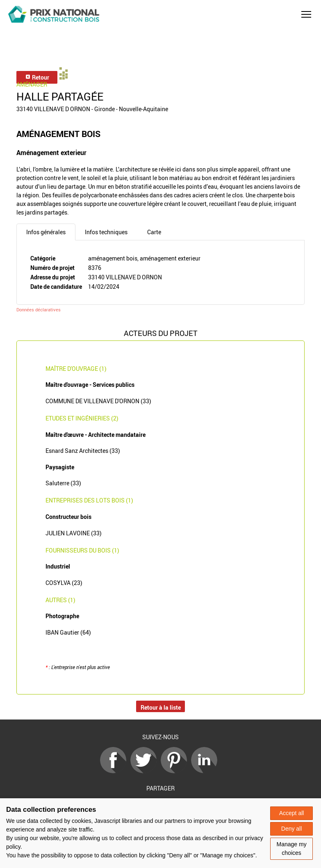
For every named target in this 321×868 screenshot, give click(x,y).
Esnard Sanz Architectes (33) (83, 451)
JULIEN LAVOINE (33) (74, 533)
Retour (37, 77)
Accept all (292, 813)
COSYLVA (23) (64, 583)
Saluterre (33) (63, 483)
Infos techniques (106, 232)
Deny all (292, 829)
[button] (306, 14)
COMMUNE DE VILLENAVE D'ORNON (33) (98, 401)
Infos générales (46, 232)
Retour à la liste (161, 707)
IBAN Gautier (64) (68, 632)
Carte (154, 232)
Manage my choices (291, 849)
